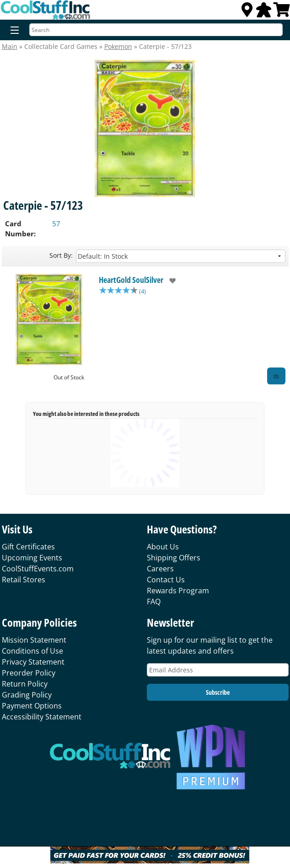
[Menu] (13, 31)
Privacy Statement (33, 662)
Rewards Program (178, 591)
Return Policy (25, 684)
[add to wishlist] (169, 281)
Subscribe (218, 692)
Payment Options (32, 706)
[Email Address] (218, 670)
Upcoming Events (32, 558)
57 (56, 224)
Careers (160, 569)
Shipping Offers (174, 558)
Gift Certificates (28, 547)
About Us (163, 547)
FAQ (154, 602)
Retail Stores (24, 580)
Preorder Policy (29, 673)
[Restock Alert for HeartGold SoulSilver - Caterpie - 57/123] (276, 376)
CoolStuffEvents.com (38, 569)
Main (10, 46)
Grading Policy (27, 695)
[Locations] (247, 12)
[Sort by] (181, 256)
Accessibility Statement (42, 717)
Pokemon (118, 46)
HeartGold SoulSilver (131, 280)
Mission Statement (34, 640)
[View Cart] (282, 12)
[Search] (156, 30)
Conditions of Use (32, 651)
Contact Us (166, 580)
